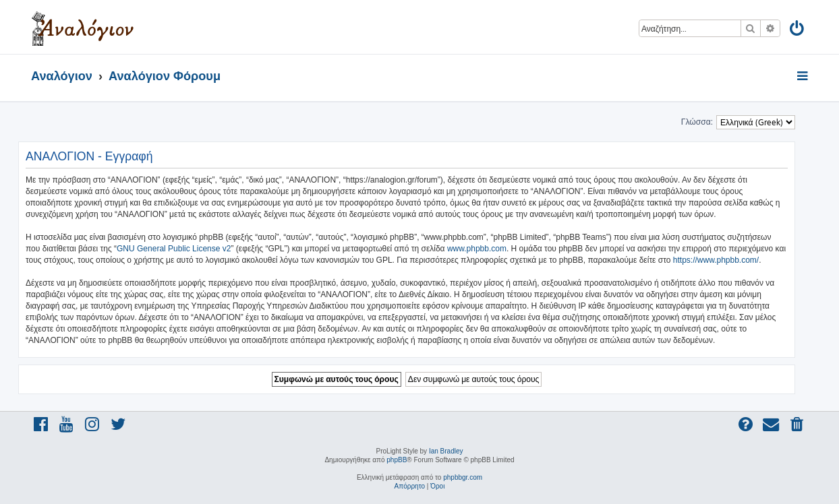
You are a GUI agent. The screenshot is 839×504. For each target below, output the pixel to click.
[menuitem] (798, 31)
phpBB (397, 460)
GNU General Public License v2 (174, 249)
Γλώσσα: (697, 122)
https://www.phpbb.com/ (716, 260)
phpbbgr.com (463, 477)
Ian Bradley (446, 451)
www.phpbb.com (477, 249)
